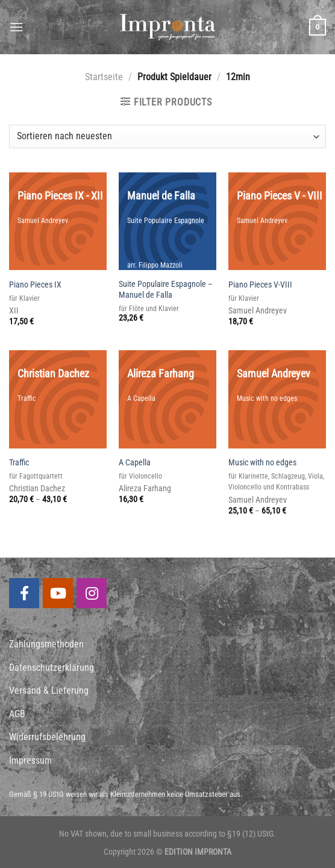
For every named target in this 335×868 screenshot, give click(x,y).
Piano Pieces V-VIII (260, 285)
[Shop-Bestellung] (167, 137)
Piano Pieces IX (35, 285)
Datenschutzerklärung (52, 668)
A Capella (135, 463)
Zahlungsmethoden (46, 644)
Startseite (104, 77)
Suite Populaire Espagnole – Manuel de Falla (166, 290)
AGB (17, 714)
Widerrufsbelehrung (47, 737)
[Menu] (16, 27)
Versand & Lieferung (49, 690)
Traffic (19, 463)
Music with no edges (262, 463)
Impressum (30, 760)
